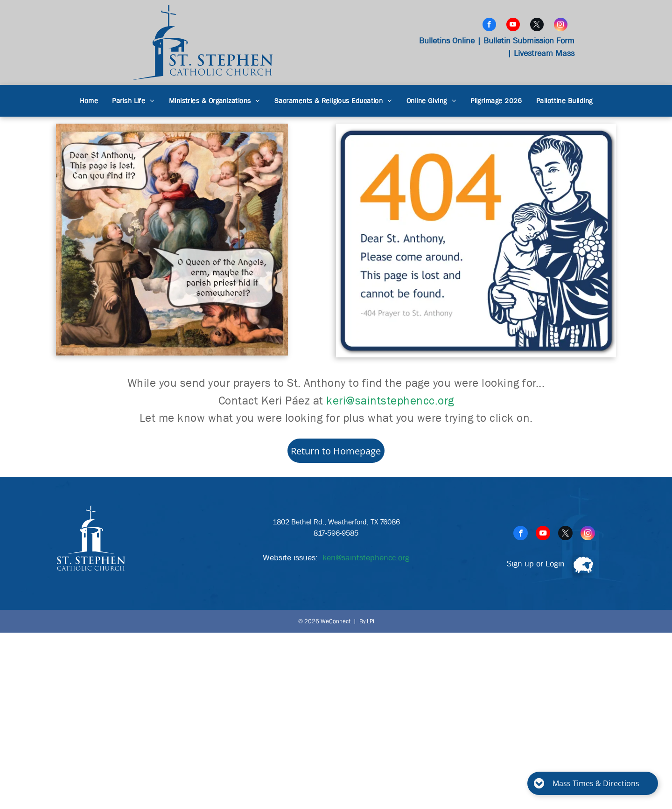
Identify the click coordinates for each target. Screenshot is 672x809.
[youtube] (513, 26)
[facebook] (489, 26)
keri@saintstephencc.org (390, 401)
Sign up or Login (536, 564)
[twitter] (537, 26)
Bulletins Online (447, 41)
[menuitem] (89, 101)
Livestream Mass (544, 53)
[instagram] (561, 26)
